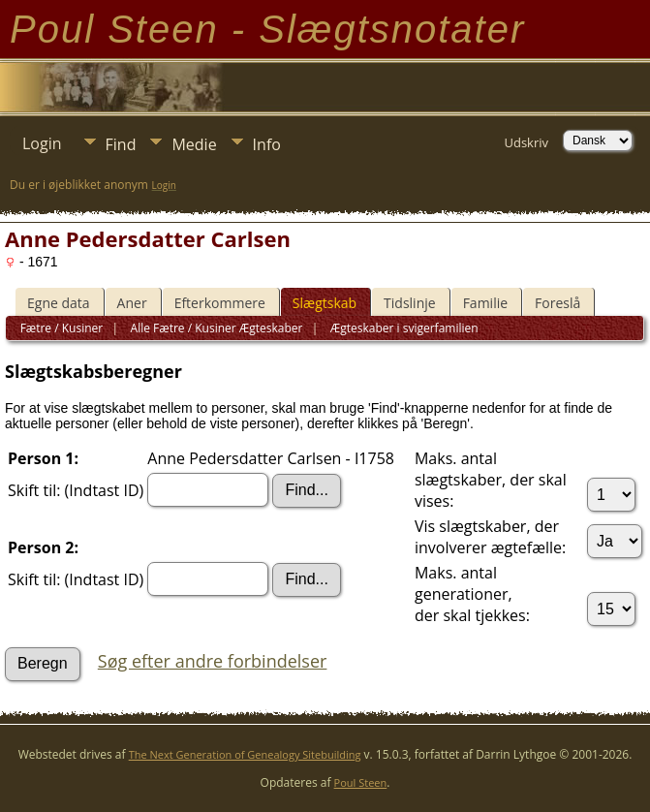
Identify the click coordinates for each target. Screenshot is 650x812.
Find (121, 144)
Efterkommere (220, 303)
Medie (194, 144)
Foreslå (557, 303)
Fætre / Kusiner (62, 328)
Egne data (59, 303)
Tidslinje (410, 303)
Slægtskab (325, 303)
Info (267, 144)
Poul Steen (361, 782)
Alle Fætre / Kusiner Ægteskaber (215, 328)
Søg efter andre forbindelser (213, 661)
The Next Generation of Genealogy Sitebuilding (245, 754)
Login (42, 143)
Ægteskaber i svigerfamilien (403, 328)
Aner (132, 303)
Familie (485, 303)
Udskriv (526, 142)
